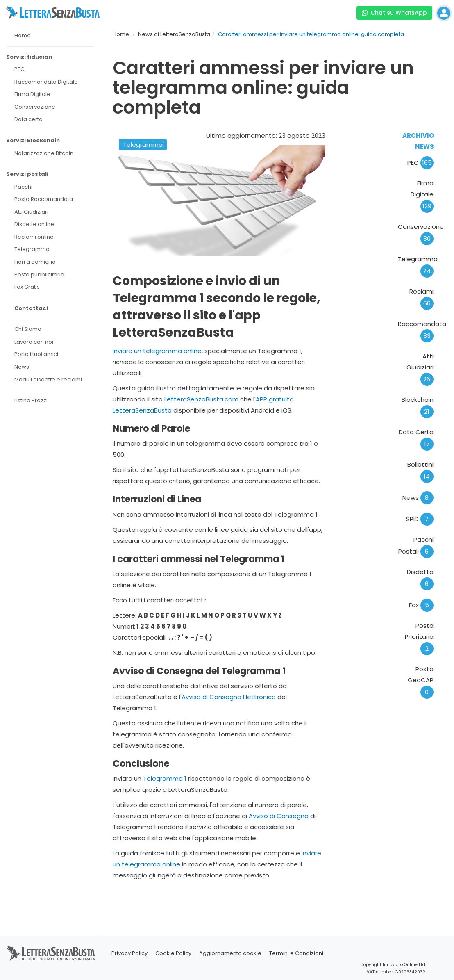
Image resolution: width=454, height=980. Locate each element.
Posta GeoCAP (421, 680)
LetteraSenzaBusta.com (201, 399)
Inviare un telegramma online (157, 351)
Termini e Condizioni (296, 953)
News (418, 498)
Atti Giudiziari (420, 368)
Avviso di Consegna (279, 816)
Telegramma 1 (165, 778)
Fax (421, 605)
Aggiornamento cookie (230, 953)
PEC (420, 163)
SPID (420, 519)
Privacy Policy (129, 953)
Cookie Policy (173, 953)
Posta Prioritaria (419, 637)
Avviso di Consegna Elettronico (229, 697)
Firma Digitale (422, 195)
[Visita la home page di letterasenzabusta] (53, 13)
